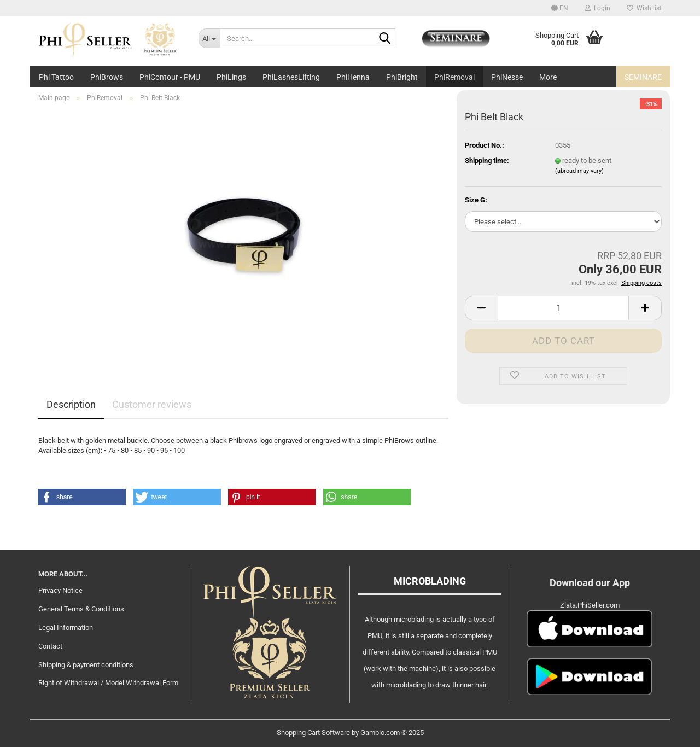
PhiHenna (353, 77)
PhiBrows (107, 77)
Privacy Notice (60, 590)
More (548, 77)
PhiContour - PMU (170, 77)
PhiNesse (507, 77)
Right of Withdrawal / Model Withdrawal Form (108, 683)
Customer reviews (152, 404)
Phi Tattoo (56, 77)
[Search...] (209, 38)
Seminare (643, 77)
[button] (560, 8)
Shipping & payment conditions (86, 665)
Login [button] (597, 8)
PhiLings (231, 77)
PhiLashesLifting (291, 77)
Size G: (476, 200)
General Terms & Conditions (81, 609)
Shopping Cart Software (313, 733)
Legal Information (66, 628)
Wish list (644, 8)
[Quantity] (563, 308)
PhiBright (402, 77)
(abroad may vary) (579, 171)
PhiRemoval (454, 77)
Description (71, 404)
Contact (50, 646)
